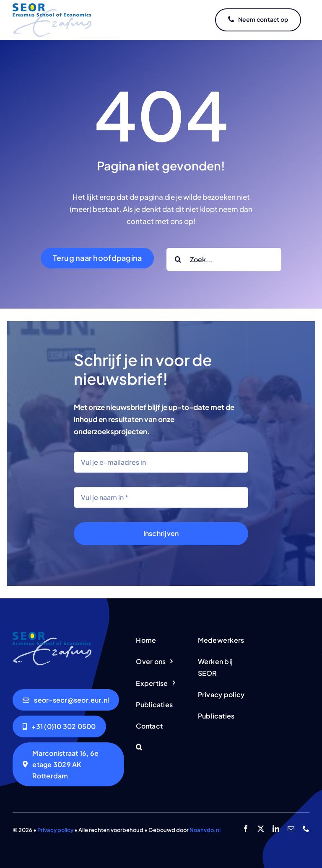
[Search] (178, 259)
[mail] (291, 829)
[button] (161, 748)
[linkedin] (276, 829)
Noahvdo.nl (205, 830)
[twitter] (261, 829)
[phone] (306, 829)
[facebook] (246, 829)
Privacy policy (55, 830)
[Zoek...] (224, 259)
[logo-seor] (52, 7)
